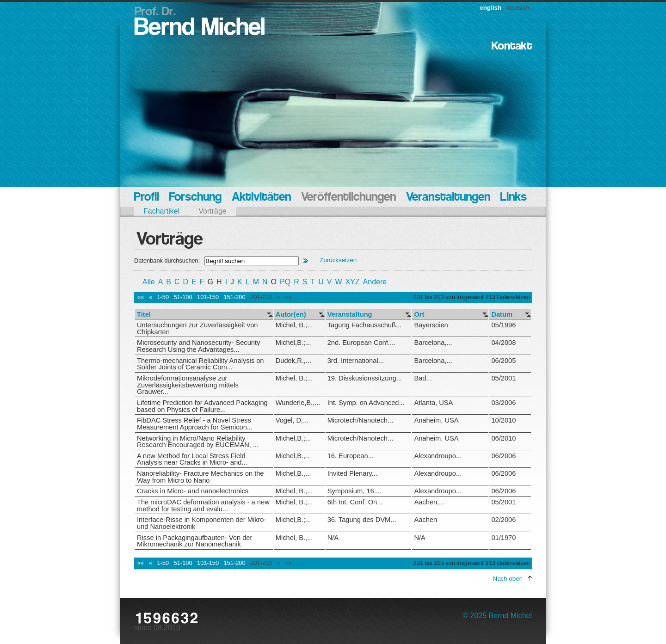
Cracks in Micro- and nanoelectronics (193, 491)
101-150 (208, 297)
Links (514, 198)
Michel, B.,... (294, 491)
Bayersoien (431, 325)
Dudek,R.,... (293, 361)
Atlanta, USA (433, 403)
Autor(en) (291, 315)
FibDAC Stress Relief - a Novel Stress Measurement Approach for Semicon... (195, 424)
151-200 (235, 297)
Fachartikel (161, 211)
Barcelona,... (433, 343)
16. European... (351, 456)
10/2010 (503, 420)
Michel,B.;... (293, 343)
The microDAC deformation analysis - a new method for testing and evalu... (203, 506)
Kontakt (512, 46)
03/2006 (503, 403)
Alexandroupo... (438, 456)
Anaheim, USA (436, 420)
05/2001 (503, 378)
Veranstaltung (350, 315)
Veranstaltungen (448, 198)
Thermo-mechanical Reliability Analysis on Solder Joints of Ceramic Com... (200, 364)
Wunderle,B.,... (298, 403)
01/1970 (503, 538)
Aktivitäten (261, 198)
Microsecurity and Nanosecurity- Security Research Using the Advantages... (198, 346)
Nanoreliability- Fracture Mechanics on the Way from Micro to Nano (200, 477)
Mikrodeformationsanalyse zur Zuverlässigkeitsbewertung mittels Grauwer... (188, 385)
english (490, 8)
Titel (144, 315)
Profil (147, 198)
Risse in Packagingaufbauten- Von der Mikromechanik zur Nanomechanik (194, 541)
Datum (502, 315)
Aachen (425, 520)
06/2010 (503, 438)
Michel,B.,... (293, 456)
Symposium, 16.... (355, 491)
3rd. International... (356, 361)
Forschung (195, 198)
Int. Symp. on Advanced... (366, 403)
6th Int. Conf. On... (355, 502)
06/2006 (503, 456)
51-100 (183, 297)
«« (141, 297)
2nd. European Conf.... (361, 343)
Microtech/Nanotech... (361, 420)
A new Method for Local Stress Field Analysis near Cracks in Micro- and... (192, 459)
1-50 (163, 297)
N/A (333, 538)
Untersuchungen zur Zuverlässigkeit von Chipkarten (197, 328)
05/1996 (503, 325)
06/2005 (503, 361)
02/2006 (503, 520)
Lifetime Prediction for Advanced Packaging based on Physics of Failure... (202, 406)
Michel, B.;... (294, 325)
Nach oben (508, 579)
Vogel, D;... (292, 420)
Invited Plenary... (352, 473)
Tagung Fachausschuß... (365, 325)
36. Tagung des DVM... (362, 520)
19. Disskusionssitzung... (365, 378)
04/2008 (503, 343)
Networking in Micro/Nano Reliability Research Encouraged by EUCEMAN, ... (198, 442)
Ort (419, 315)
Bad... (423, 378)
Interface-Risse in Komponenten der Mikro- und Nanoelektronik (201, 523)
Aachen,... (429, 502)
